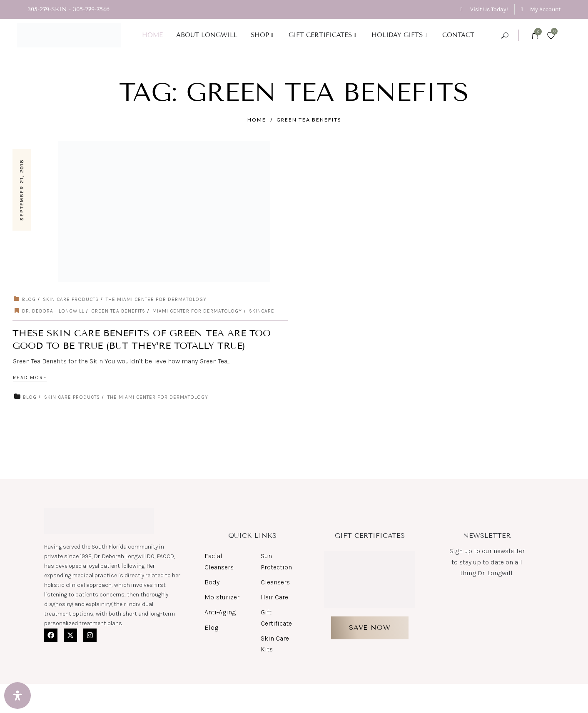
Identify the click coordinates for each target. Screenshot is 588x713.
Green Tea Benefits (309, 120)
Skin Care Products (71, 299)
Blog (29, 299)
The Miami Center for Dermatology (156, 299)
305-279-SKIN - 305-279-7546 (69, 9)
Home (257, 120)
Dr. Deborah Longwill (53, 311)
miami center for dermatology (197, 311)
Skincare (262, 311)
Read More (31, 378)
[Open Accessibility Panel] (17, 696)
